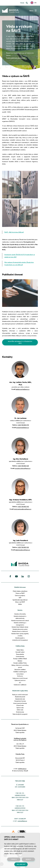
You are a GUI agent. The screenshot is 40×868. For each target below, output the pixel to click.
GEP (20, 598)
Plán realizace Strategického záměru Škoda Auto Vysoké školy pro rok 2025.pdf (19, 263)
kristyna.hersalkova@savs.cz (23, 509)
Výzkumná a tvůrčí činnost (20, 678)
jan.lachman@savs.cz (23, 427)
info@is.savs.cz (22, 769)
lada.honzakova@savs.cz (23, 550)
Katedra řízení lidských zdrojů (20, 627)
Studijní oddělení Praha (20, 663)
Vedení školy (20, 650)
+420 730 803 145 (23, 507)
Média (20, 604)
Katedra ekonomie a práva (20, 629)
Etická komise (20, 712)
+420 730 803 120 (23, 547)
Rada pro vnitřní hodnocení (20, 695)
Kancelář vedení (20, 652)
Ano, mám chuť (21, 864)
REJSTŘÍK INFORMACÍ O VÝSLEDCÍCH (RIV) (20, 342)
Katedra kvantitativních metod (20, 621)
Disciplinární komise (20, 701)
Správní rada (20, 708)
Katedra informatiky (20, 614)
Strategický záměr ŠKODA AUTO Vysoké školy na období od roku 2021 (20, 256)
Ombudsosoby (20, 656)
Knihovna (20, 676)
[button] (33, 3)
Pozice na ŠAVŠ (20, 593)
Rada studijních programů (20, 714)
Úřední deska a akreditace (20, 591)
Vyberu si (14, 859)
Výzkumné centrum (20, 680)
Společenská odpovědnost (20, 600)
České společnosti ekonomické (16, 58)
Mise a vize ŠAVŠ (20, 602)
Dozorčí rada (20, 705)
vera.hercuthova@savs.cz (23, 468)
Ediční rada (20, 710)
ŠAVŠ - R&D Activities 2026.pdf (14, 232)
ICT (20, 683)
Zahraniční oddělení (20, 670)
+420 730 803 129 (23, 466)
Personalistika (20, 654)
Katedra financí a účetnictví (20, 631)
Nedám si (28, 859)
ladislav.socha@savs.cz (23, 389)
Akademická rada (20, 699)
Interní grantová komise (20, 703)
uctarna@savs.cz (22, 821)
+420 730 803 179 (23, 425)
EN (33, 3)
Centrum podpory (20, 595)
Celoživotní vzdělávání (20, 685)
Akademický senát (20, 697)
